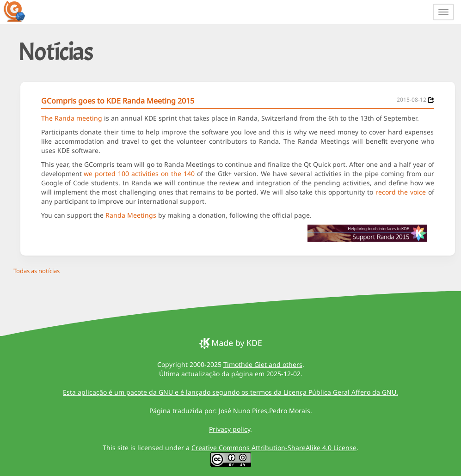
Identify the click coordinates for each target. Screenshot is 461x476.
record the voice (401, 192)
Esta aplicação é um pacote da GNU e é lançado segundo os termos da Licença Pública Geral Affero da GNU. (230, 392)
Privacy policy (230, 429)
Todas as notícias (37, 271)
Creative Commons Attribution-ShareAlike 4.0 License (274, 448)
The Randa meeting (72, 118)
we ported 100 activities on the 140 (139, 174)
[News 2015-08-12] (431, 100)
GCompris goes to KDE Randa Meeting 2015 (118, 101)
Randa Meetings (131, 215)
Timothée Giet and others (263, 364)
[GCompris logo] (20, 11)
